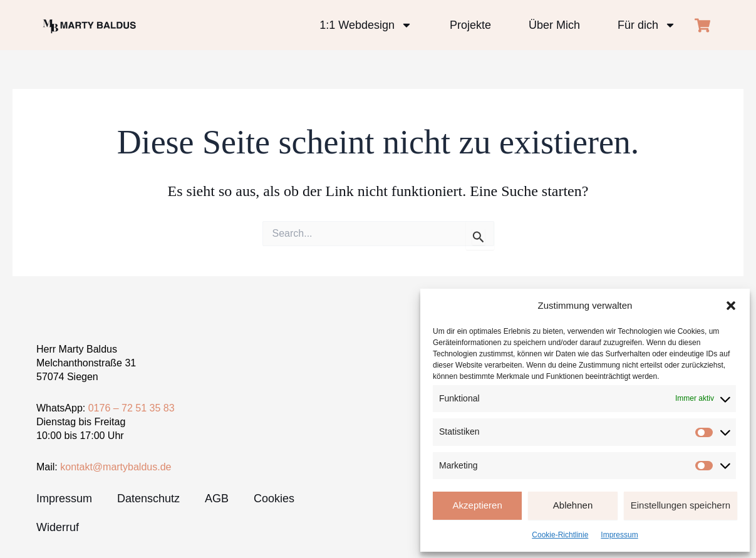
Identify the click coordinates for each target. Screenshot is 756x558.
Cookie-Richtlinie (560, 535)
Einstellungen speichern (681, 505)
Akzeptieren (478, 505)
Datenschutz (148, 499)
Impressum (619, 535)
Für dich (647, 25)
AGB (217, 499)
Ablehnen (573, 505)
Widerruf (58, 527)
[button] (731, 306)
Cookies (274, 499)
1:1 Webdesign (366, 25)
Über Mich (554, 25)
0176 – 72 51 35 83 (132, 408)
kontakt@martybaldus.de (116, 467)
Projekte (470, 25)
